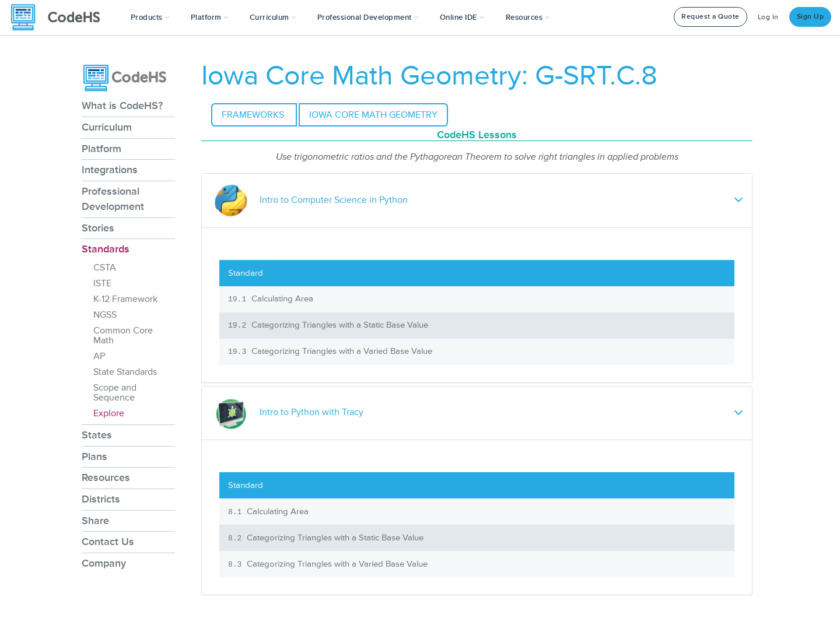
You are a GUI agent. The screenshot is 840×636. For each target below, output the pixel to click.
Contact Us (108, 542)
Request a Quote (710, 17)
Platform (101, 149)
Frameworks (254, 115)
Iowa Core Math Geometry (373, 115)
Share (95, 521)
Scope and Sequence (115, 393)
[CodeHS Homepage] (60, 17)
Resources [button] (528, 17)
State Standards (125, 372)
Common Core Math (123, 335)
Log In (768, 17)
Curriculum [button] (273, 17)
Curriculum (107, 127)
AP (99, 356)
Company (104, 563)
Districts (101, 499)
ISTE (102, 283)
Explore (109, 413)
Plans (94, 456)
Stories (98, 228)
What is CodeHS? (122, 106)
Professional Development (113, 199)
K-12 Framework (125, 299)
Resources (106, 477)
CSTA (105, 268)
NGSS (105, 315)
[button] (150, 17)
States (97, 435)
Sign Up (811, 17)
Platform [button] (210, 17)
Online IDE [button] (462, 17)
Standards (106, 249)
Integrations (110, 170)
